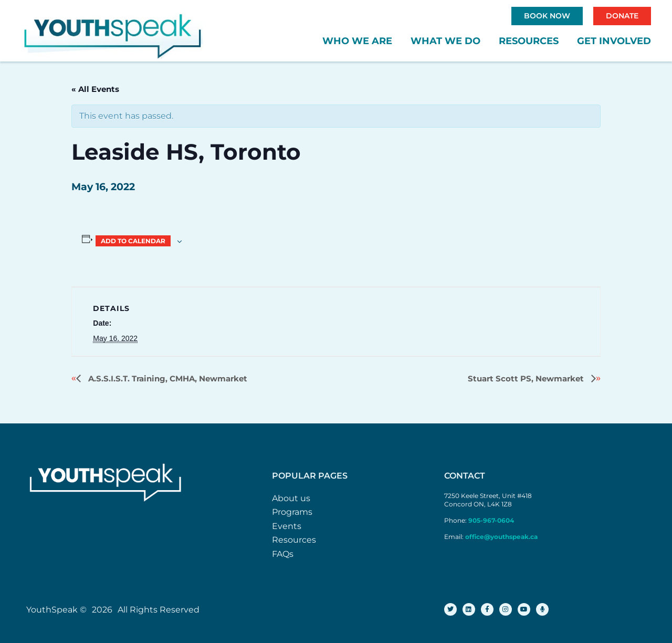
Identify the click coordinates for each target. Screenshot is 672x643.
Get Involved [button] (614, 41)
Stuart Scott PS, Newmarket (527, 378)
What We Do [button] (445, 41)
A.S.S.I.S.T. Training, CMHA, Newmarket (167, 378)
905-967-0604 (492, 520)
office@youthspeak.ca (501, 537)
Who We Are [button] (357, 41)
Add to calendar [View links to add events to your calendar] (133, 241)
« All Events (95, 89)
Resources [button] (529, 41)
